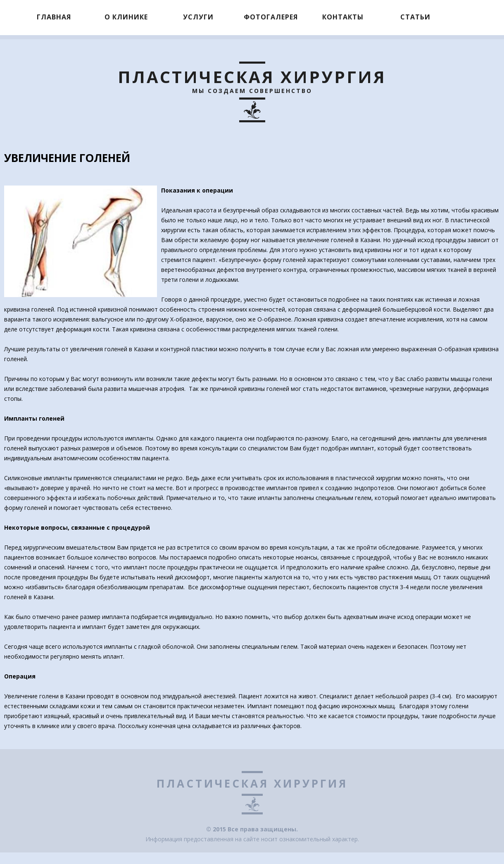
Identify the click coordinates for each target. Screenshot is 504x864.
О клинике (126, 17)
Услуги (198, 17)
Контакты (343, 17)
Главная (54, 17)
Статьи (415, 17)
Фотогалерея (271, 17)
